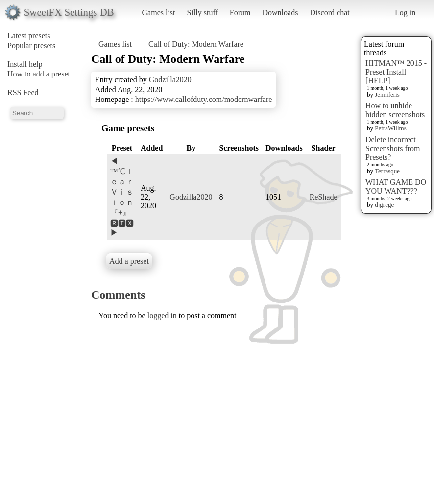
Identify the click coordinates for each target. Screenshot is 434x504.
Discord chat (329, 13)
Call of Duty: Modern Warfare (196, 44)
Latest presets (29, 36)
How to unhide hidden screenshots (395, 110)
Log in (405, 13)
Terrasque (387, 171)
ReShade (324, 197)
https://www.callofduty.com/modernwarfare (204, 99)
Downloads (280, 13)
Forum (240, 13)
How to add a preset (39, 74)
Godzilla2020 (170, 80)
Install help (25, 64)
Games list (159, 13)
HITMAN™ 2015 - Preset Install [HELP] (396, 72)
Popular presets (31, 45)
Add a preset (129, 261)
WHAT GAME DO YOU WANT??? (396, 187)
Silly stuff (203, 13)
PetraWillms (390, 128)
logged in (162, 315)
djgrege (384, 205)
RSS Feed (23, 92)
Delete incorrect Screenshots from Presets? (393, 148)
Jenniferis (387, 94)
